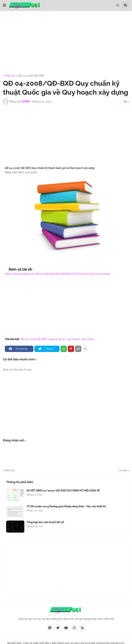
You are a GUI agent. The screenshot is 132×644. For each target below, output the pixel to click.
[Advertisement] (66, 43)
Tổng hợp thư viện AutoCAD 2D (45, 522)
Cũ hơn (123, 470)
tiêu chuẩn (88, 339)
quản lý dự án (57, 339)
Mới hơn (10, 470)
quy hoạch (73, 339)
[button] (4, 5)
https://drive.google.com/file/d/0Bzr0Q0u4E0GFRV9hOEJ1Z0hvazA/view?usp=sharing (57, 274)
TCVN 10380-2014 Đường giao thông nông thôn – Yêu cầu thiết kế (66, 506)
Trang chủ (9, 76)
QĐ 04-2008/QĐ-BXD (31, 76)
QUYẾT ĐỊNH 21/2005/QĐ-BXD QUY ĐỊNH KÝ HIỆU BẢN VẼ (63, 491)
